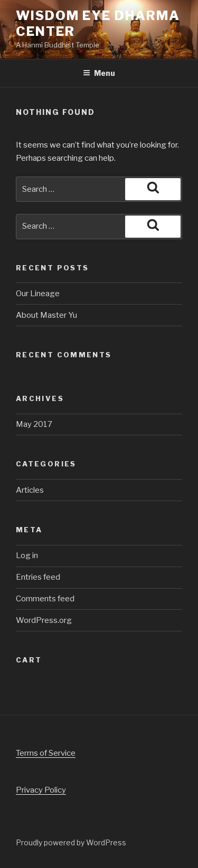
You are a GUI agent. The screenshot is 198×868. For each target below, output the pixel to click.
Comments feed (45, 599)
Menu (99, 73)
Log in (27, 555)
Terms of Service (46, 753)
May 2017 (34, 424)
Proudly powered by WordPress (71, 842)
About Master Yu (46, 315)
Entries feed (38, 577)
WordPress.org (44, 620)
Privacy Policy (41, 790)
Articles (30, 490)
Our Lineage (38, 294)
